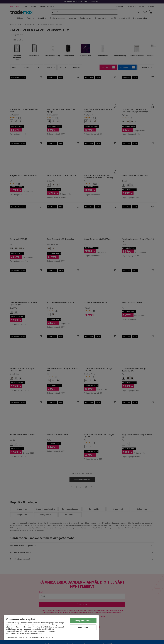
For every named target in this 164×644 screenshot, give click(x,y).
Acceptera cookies (83, 621)
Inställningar (83, 627)
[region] (51, 628)
